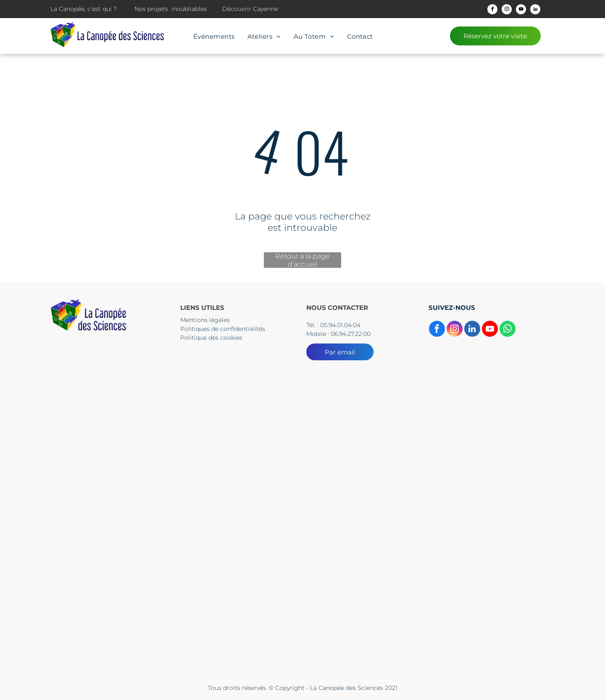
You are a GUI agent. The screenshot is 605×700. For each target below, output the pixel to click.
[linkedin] (535, 10)
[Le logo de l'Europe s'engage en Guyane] (135, 626)
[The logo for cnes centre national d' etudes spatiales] (135, 528)
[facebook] (492, 10)
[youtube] (521, 10)
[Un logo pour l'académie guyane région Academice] (470, 430)
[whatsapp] (508, 330)
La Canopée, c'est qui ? (84, 9)
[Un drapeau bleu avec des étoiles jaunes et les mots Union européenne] (470, 528)
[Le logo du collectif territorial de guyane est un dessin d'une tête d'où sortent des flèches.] (135, 430)
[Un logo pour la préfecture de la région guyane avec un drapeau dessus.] (302, 430)
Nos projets (151, 9)
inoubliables (189, 9)
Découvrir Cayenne (250, 9)
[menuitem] (214, 36)
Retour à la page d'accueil (302, 260)
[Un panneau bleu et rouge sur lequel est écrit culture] (302, 528)
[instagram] (507, 10)
